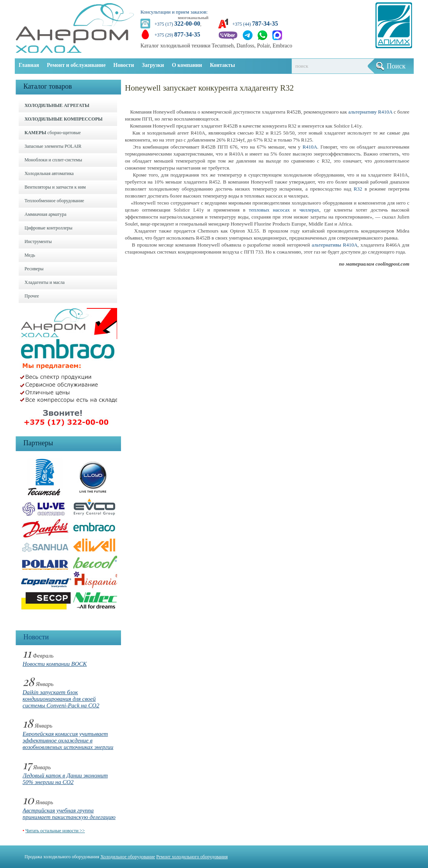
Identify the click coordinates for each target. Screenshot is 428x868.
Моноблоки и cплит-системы (53, 160)
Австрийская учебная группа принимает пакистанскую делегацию (69, 814)
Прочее (32, 296)
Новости (124, 65)
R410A (310, 147)
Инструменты (38, 241)
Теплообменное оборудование (54, 201)
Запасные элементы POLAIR (53, 146)
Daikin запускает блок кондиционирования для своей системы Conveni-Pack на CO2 (61, 699)
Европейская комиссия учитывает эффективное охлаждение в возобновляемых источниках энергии (68, 740)
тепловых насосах (269, 210)
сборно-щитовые (53, 133)
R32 (358, 189)
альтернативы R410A (335, 245)
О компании (187, 65)
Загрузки (153, 65)
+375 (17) (177, 24)
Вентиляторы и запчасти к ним (55, 187)
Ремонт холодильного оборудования (192, 857)
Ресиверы (34, 269)
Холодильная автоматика (49, 173)
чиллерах (309, 210)
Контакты (222, 65)
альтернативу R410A (370, 112)
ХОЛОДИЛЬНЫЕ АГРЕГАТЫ (57, 105)
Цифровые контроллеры (48, 228)
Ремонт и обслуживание (76, 65)
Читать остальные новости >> (55, 831)
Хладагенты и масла (45, 282)
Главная (29, 65)
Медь (30, 255)
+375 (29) (177, 35)
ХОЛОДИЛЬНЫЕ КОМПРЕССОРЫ (64, 119)
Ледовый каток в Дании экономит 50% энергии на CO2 (65, 779)
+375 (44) (255, 24)
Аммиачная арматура (46, 214)
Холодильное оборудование (128, 857)
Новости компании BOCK (55, 664)
